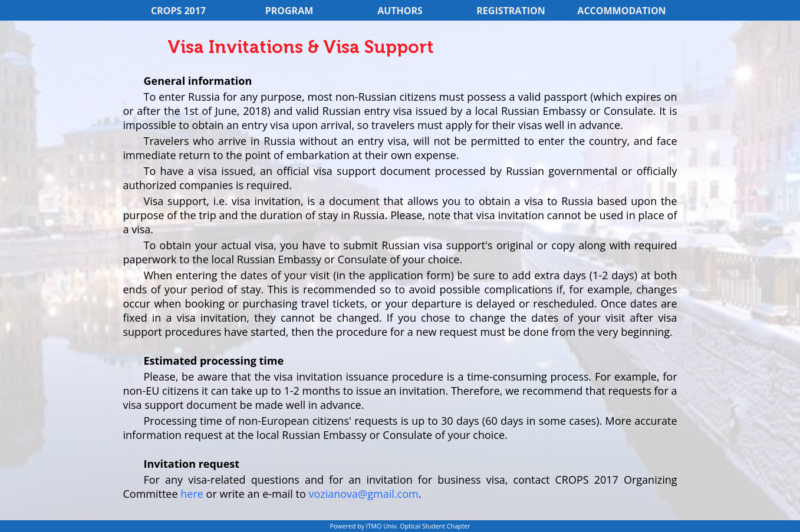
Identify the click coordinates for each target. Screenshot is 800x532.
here (192, 494)
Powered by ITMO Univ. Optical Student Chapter (400, 526)
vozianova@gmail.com (363, 494)
